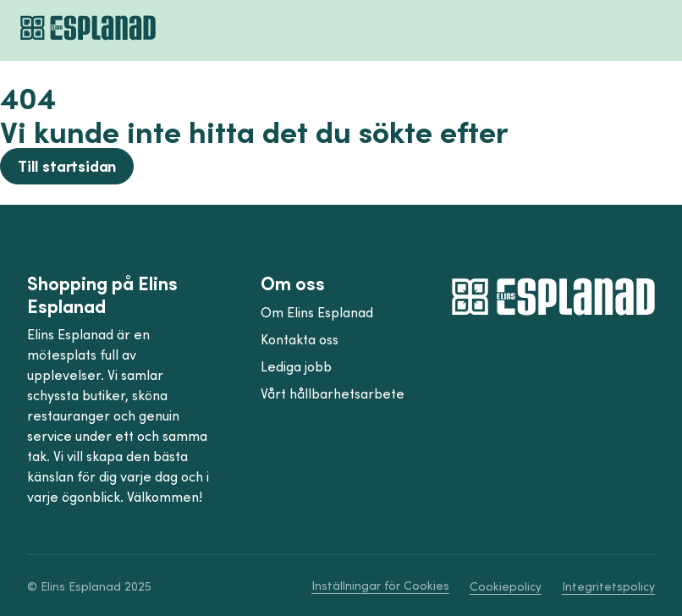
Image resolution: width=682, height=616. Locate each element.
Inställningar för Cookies (380, 585)
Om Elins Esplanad (317, 312)
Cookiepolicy (506, 586)
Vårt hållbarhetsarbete (333, 393)
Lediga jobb (296, 366)
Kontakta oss (300, 339)
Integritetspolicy (608, 586)
